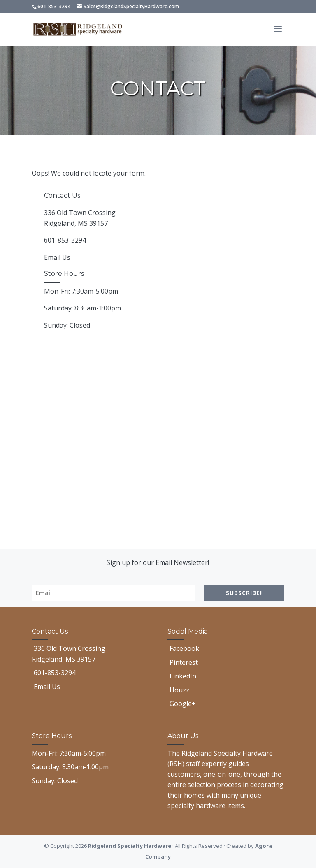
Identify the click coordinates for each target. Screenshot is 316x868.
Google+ (183, 704)
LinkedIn (183, 676)
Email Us (57, 257)
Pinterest (184, 662)
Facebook (184, 648)
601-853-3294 (54, 6)
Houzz (179, 690)
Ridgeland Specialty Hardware (130, 846)
